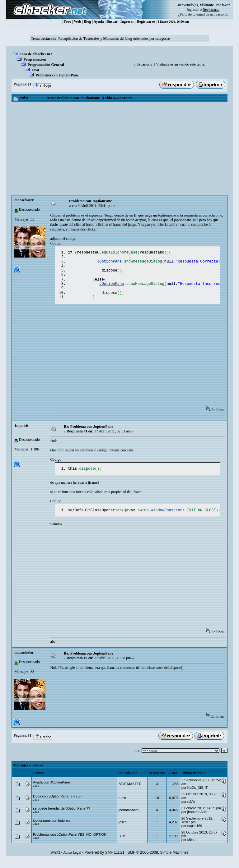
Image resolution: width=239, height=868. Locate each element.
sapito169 (195, 834)
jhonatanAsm (129, 818)
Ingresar (193, 10)
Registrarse (146, 21)
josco (123, 830)
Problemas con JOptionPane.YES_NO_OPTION (70, 843)
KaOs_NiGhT (197, 796)
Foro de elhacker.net (35, 54)
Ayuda (98, 21)
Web (77, 21)
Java (35, 70)
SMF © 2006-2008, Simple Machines (158, 861)
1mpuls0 (21, 432)
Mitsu (191, 848)
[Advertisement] (119, 148)
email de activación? (212, 14)
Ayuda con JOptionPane (51, 790)
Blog (87, 21)
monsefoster (24, 200)
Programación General (46, 65)
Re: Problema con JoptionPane (89, 433)
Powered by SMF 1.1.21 (104, 861)
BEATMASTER (130, 792)
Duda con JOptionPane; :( (53, 804)
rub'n (122, 806)
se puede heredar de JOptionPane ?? (61, 816)
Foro (67, 21)
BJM (122, 844)
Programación (35, 59)
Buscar (112, 21)
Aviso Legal (72, 861)
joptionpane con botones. (52, 829)
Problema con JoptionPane (57, 75)
